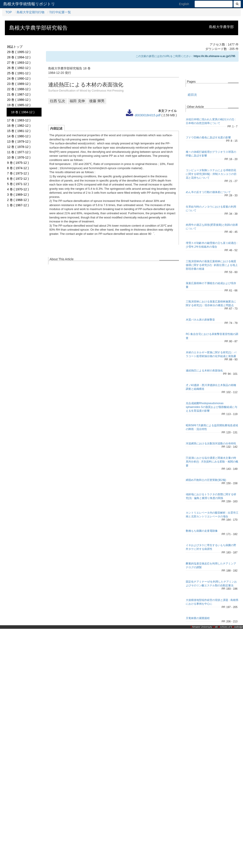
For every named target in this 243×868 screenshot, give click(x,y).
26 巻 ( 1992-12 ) (19, 68)
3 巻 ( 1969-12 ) (18, 195)
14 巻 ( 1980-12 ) (19, 136)
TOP (9, 12)
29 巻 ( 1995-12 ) (19, 52)
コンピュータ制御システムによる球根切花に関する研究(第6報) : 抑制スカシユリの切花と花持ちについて (211, 174)
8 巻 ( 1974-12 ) (18, 168)
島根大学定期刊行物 (30, 12)
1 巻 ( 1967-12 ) (18, 205)
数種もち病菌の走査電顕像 (202, 531)
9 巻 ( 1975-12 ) (18, 163)
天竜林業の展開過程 (198, 618)
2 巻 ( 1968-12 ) (18, 200)
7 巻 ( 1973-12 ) (18, 173)
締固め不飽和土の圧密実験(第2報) (206, 480)
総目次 (192, 95)
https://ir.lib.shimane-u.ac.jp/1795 (214, 56)
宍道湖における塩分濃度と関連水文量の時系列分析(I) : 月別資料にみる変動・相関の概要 (212, 462)
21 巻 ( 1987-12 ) (19, 94)
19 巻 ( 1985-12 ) (19, 105)
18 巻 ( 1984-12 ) (23, 112)
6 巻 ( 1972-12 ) (18, 179)
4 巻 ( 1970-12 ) (18, 189)
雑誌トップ (15, 47)
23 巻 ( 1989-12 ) (19, 84)
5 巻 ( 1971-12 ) (18, 184)
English (184, 4)
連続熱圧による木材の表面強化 (204, 371)
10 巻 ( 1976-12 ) (19, 157)
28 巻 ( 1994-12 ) (19, 57)
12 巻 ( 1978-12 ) (19, 147)
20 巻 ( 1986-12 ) (19, 100)
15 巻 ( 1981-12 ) (19, 131)
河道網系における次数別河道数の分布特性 (211, 444)
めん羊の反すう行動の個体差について (208, 192)
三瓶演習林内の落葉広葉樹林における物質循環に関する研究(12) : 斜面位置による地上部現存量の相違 (212, 265)
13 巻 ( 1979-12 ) (19, 141)
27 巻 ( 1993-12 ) (19, 63)
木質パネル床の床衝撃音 (200, 320)
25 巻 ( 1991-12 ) (19, 73)
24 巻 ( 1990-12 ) (19, 78)
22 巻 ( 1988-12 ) (19, 89)
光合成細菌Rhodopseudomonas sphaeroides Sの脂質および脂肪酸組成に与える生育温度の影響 (212, 407)
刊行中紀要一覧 (60, 12)
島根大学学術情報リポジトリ (29, 4)
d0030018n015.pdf (148, 115)
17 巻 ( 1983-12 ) (19, 120)
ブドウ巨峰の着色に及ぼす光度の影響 (208, 138)
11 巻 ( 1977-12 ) (19, 152)
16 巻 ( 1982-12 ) (19, 126)
